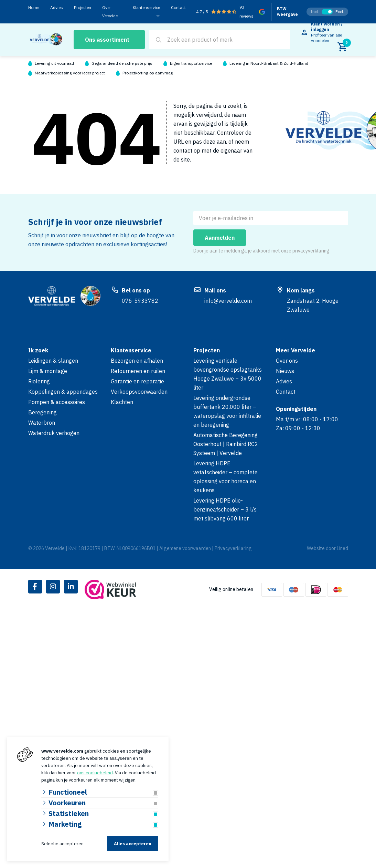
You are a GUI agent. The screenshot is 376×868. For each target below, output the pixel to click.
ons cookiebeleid (95, 773)
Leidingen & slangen (53, 361)
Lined (342, 548)
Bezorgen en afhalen (137, 361)
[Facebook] (35, 587)
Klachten (122, 402)
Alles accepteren (133, 844)
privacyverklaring (311, 251)
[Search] (159, 40)
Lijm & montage (48, 371)
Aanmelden (220, 238)
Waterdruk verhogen (54, 433)
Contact (178, 7)
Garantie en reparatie (137, 381)
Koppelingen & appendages (63, 392)
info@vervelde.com (228, 301)
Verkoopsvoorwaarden (139, 392)
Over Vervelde (110, 12)
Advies (57, 7)
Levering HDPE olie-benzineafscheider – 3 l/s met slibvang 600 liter (225, 509)
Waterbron (42, 423)
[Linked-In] (71, 587)
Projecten (83, 7)
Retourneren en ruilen (138, 371)
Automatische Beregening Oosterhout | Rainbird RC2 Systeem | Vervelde (226, 444)
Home (34, 7)
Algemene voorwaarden (185, 548)
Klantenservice (146, 7)
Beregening (42, 412)
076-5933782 (140, 301)
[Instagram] (53, 587)
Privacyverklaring (233, 548)
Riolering (39, 381)
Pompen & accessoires (57, 402)
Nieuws (285, 371)
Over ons (287, 361)
